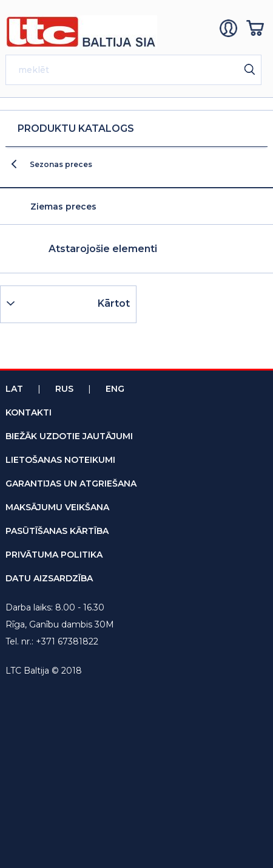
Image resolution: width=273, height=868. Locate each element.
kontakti (29, 412)
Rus (64, 389)
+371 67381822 (67, 641)
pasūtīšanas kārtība (57, 531)
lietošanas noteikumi (60, 460)
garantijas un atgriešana (71, 484)
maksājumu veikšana (57, 507)
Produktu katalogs (76, 128)
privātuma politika (54, 555)
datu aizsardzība (49, 578)
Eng (115, 389)
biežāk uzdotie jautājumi (69, 436)
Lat (14, 389)
